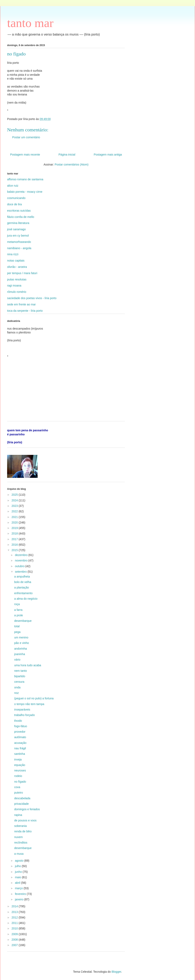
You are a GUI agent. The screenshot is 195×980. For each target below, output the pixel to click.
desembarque (23, 621)
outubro (20, 566)
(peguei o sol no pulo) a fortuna (34, 698)
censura (19, 682)
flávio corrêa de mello (21, 217)
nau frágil (20, 748)
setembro (21, 572)
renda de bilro (23, 831)
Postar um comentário (26, 137)
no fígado (20, 782)
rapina (18, 815)
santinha (20, 754)
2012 (15, 917)
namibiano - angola (19, 248)
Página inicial (67, 155)
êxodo (18, 721)
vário (17, 660)
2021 (15, 517)
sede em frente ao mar (21, 304)
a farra (18, 610)
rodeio (18, 776)
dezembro (22, 555)
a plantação (22, 587)
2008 (15, 940)
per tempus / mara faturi (22, 273)
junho (19, 872)
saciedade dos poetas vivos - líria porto (32, 298)
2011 (15, 923)
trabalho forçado (24, 715)
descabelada (22, 798)
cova (17, 787)
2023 (15, 506)
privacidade (22, 804)
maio (18, 877)
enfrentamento (23, 593)
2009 (15, 934)
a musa (19, 854)
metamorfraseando (19, 242)
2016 (15, 545)
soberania (21, 826)
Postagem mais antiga (108, 155)
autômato (20, 737)
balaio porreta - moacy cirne (25, 192)
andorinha (21, 649)
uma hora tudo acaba (28, 665)
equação (20, 765)
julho (18, 866)
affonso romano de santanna (25, 179)
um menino (21, 637)
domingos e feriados (27, 809)
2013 (15, 912)
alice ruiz (13, 186)
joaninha (20, 654)
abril (18, 883)
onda (17, 687)
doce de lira (14, 204)
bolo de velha (23, 582)
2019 (15, 528)
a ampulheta (22, 577)
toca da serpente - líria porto (25, 311)
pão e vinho (22, 643)
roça (17, 604)
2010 (15, 928)
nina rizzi (13, 254)
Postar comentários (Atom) (72, 164)
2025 (15, 495)
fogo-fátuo (21, 726)
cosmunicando (16, 198)
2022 (15, 511)
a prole (19, 615)
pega (17, 632)
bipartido (20, 676)
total (17, 626)
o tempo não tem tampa (29, 704)
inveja (18, 759)
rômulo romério (17, 292)
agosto (19, 861)
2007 (15, 945)
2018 (15, 533)
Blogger (116, 972)
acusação (20, 743)
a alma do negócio (26, 599)
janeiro (19, 899)
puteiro (19, 793)
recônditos (21, 843)
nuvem (18, 837)
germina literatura (18, 223)
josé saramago (16, 229)
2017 (15, 539)
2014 (15, 906)
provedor (20, 732)
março (19, 888)
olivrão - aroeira (17, 267)
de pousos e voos (25, 820)
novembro (22, 560)
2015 (15, 550)
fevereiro (21, 894)
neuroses (20, 770)
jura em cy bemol (18, 236)
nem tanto (21, 671)
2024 (15, 500)
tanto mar (30, 23)
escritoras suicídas (19, 211)
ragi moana (14, 286)
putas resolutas (17, 279)
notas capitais (16, 261)
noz (17, 693)
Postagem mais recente (25, 155)
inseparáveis (22, 710)
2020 (15, 522)
